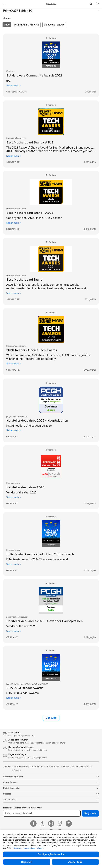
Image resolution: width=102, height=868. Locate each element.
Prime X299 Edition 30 (18, 11)
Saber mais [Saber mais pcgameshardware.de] (14, 430)
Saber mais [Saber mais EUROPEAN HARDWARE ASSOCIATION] (14, 698)
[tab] (7, 25)
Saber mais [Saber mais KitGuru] (14, 86)
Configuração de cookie (51, 854)
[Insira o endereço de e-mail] (42, 813)
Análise (17, 770)
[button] (5, 4)
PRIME (66, 766)
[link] (51, 4)
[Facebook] (33, 823)
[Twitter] (69, 823)
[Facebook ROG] (42, 823)
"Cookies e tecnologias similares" (28, 848)
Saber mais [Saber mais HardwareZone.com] (14, 156)
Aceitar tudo (75, 862)
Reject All (27, 862)
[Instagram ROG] (60, 823)
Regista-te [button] (90, 813)
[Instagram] (51, 823)
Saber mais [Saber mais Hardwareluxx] (14, 497)
